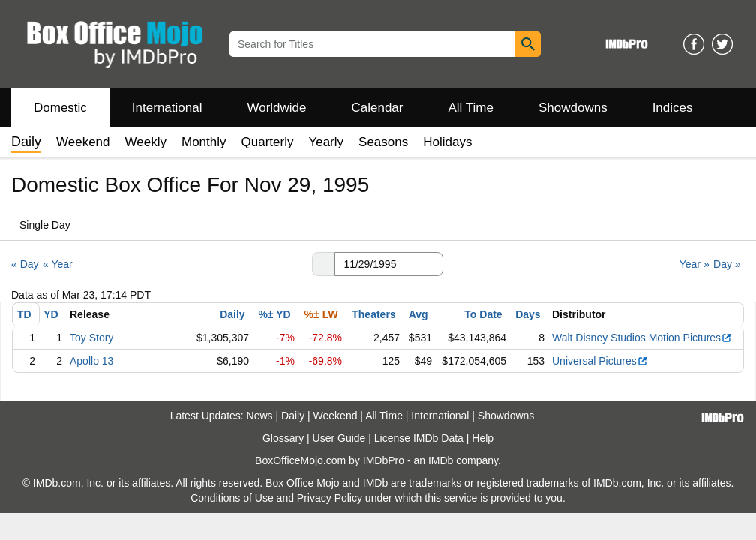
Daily (232, 314)
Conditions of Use (232, 498)
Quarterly (268, 142)
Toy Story (91, 337)
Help (483, 438)
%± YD (274, 314)
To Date (483, 314)
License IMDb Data (419, 438)
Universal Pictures (600, 361)
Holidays (447, 142)
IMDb (441, 460)
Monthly (204, 142)
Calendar (378, 108)
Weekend (83, 142)
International (167, 108)
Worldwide (276, 108)
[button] (323, 264)
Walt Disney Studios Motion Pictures (642, 337)
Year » (694, 264)
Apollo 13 (91, 361)
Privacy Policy (330, 498)
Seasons (383, 142)
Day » (727, 264)
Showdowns (573, 108)
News (260, 415)
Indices (673, 108)
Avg (418, 314)
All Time (471, 108)
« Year (58, 264)
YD (51, 314)
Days (528, 314)
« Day (25, 264)
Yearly (326, 142)
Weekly (146, 142)
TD (24, 314)
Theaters (373, 314)
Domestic (60, 108)
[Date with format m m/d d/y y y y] (389, 264)
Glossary (283, 438)
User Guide (339, 438)
